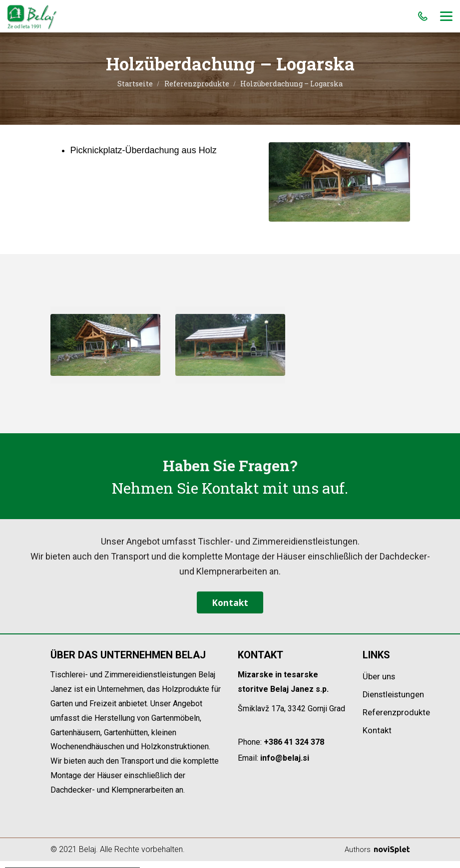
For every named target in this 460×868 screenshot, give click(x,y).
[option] (105, 345)
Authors (377, 856)
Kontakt (230, 606)
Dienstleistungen (396, 702)
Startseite (135, 84)
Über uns (380, 684)
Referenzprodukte (197, 84)
